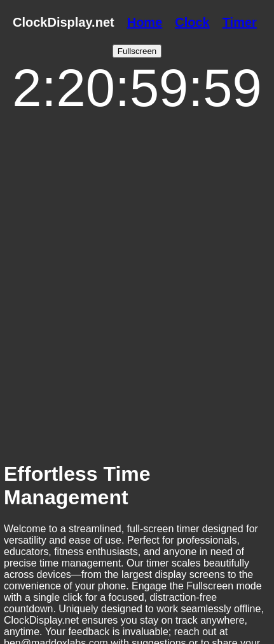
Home (145, 22)
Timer (240, 22)
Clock (192, 22)
